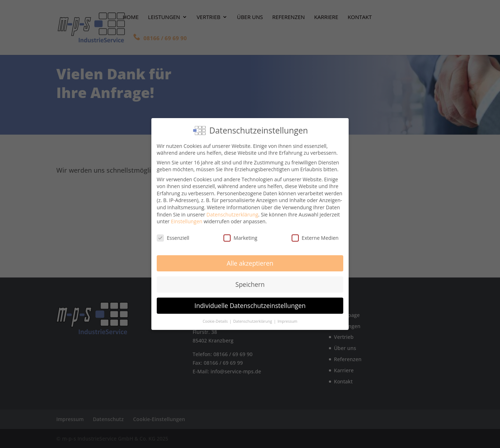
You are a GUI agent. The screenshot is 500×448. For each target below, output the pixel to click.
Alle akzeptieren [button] (250, 261)
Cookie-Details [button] (216, 319)
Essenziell (173, 236)
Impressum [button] (287, 319)
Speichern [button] (250, 283)
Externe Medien (315, 236)
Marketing (240, 236)
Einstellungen (187, 220)
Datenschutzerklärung (232, 213)
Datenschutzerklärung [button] (253, 319)
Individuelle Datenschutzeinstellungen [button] (250, 304)
